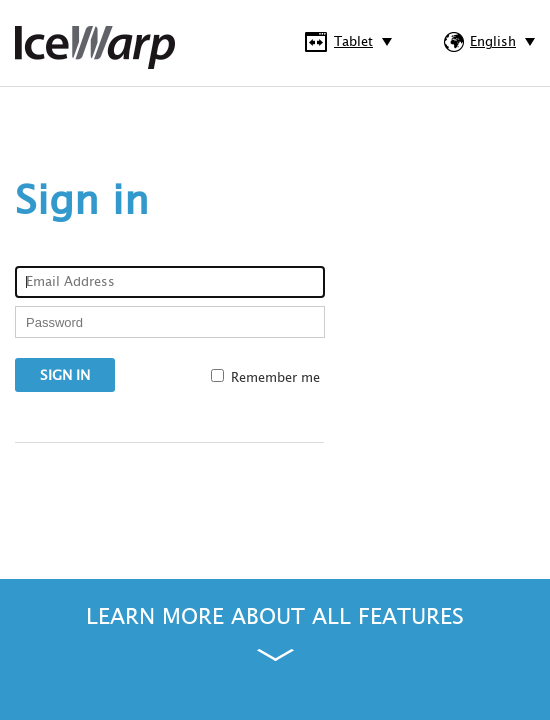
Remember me (275, 378)
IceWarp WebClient (95, 47)
